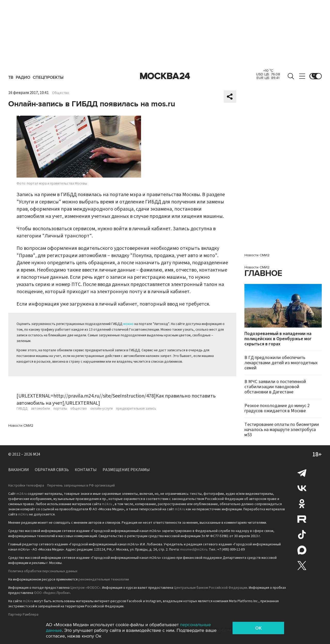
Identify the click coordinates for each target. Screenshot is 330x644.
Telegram (302, 473)
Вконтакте (302, 488)
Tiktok (302, 535)
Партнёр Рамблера (23, 615)
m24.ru (22, 494)
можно (128, 324)
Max (302, 550)
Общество (61, 93)
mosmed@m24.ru (194, 550)
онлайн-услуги (101, 409)
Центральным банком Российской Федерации (211, 588)
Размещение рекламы (126, 470)
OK (258, 628)
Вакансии (19, 470)
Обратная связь (52, 470)
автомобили (40, 409)
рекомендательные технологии (104, 579)
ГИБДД (22, 409)
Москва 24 (165, 76)
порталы (60, 409)
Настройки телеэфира (26, 486)
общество (79, 409)
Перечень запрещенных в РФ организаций (81, 486)
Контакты (86, 470)
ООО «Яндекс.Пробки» (52, 593)
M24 (37, 454)
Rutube (302, 519)
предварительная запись (136, 409)
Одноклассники (302, 504)
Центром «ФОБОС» (85, 588)
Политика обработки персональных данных (43, 571)
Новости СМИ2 (21, 426)
